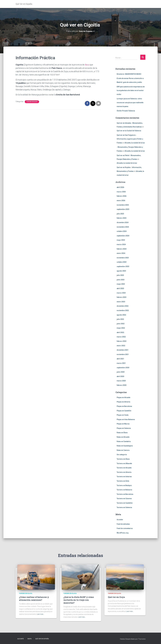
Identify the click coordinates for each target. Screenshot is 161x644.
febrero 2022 (122, 341)
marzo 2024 (121, 244)
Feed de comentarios (125, 528)
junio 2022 (121, 324)
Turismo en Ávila (123, 481)
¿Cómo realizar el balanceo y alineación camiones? (34, 598)
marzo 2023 (121, 293)
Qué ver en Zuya (116, 597)
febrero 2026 (122, 196)
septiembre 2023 (123, 266)
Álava (87, 65)
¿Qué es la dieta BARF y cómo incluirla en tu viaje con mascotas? (79, 600)
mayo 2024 (121, 240)
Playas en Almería (123, 402)
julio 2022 (120, 319)
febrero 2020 (122, 385)
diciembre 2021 (123, 350)
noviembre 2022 (123, 310)
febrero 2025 (122, 218)
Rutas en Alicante (123, 437)
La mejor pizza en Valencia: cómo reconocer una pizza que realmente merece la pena (130, 102)
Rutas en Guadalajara (125, 446)
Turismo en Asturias (124, 477)
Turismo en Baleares (124, 490)
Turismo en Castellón (125, 503)
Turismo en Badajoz (124, 485)
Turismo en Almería (124, 472)
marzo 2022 (121, 337)
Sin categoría (122, 455)
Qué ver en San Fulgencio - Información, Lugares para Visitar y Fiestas (130, 139)
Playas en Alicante (123, 397)
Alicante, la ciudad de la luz (135, 143)
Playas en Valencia (124, 428)
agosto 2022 (121, 315)
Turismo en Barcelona (125, 494)
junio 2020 (121, 372)
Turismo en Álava (32, 102)
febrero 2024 (122, 249)
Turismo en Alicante (124, 468)
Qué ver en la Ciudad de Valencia (129, 131)
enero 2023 (121, 302)
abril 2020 (120, 376)
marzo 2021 (121, 363)
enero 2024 (121, 253)
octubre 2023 (122, 262)
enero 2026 (121, 201)
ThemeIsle (142, 639)
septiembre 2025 (123, 209)
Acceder (120, 520)
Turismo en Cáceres (124, 499)
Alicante (21, 639)
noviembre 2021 (123, 354)
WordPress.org (123, 533)
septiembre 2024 (123, 236)
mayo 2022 (121, 328)
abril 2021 (120, 359)
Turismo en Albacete (124, 463)
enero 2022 (121, 346)
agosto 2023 (121, 271)
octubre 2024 (122, 231)
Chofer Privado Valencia (126, 111)
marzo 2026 (121, 192)
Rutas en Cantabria (124, 441)
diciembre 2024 (123, 222)
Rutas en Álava (122, 433)
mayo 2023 (121, 284)
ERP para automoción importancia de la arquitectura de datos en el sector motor (131, 90)
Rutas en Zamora (123, 450)
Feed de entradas (123, 524)
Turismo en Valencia (124, 507)
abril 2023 (120, 288)
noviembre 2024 (123, 227)
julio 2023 (120, 275)
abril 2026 (120, 187)
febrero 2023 (122, 297)
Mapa (30, 639)
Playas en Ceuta (123, 415)
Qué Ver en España (42, 639)
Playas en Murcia (123, 424)
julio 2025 (120, 214)
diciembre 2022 (123, 306)
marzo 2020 (121, 381)
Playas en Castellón (124, 411)
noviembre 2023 (123, 258)
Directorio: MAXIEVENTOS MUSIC (129, 74)
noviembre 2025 (123, 205)
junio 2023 (121, 280)
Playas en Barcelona (124, 406)
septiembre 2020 (123, 368)
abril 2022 (120, 332)
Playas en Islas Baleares (126, 419)
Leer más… (41, 614)
